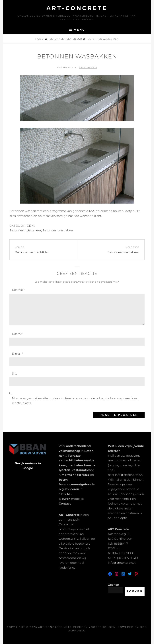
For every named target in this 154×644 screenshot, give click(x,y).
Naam (17, 334)
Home (40, 39)
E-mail (18, 354)
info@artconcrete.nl (129, 475)
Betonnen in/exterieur (66, 39)
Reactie (18, 290)
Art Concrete (88, 67)
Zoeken (114, 585)
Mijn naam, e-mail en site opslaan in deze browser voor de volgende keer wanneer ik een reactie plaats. (76, 401)
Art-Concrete (77, 8)
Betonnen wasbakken (58, 230)
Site (15, 374)
